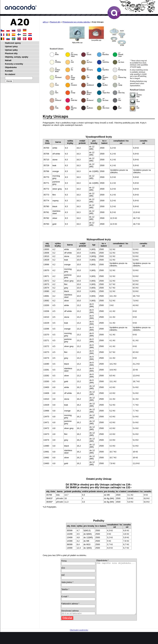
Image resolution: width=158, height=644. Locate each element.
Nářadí (8, 60)
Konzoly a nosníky (14, 64)
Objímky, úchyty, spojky (17, 57)
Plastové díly (55, 22)
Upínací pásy (11, 46)
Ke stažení (10, 74)
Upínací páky (11, 50)
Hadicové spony (13, 43)
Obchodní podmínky (79, 640)
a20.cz (45, 22)
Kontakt (9, 71)
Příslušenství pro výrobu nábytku (76, 22)
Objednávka (11, 67)
